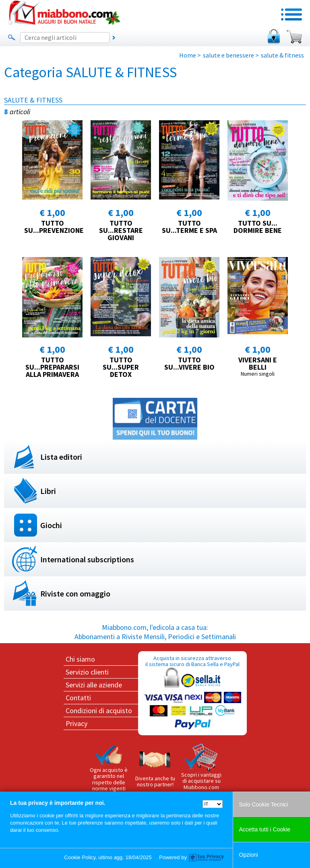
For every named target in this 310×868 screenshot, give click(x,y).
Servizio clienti (87, 672)
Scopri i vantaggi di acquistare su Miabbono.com (201, 767)
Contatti (78, 698)
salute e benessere (228, 55)
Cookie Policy (80, 857)
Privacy (76, 723)
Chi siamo (80, 659)
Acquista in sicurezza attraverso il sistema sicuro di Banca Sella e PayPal (192, 693)
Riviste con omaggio (75, 593)
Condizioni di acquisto (99, 711)
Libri (48, 491)
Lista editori (61, 457)
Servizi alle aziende (94, 685)
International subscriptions (87, 559)
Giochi (51, 525)
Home (188, 55)
